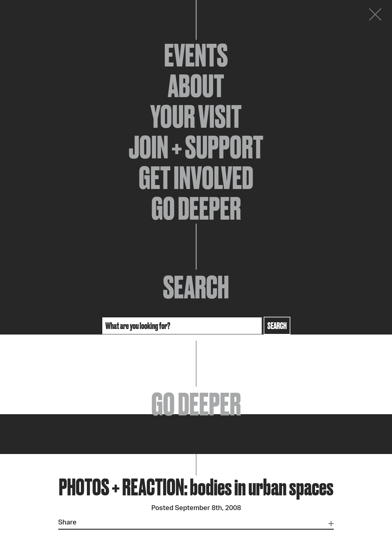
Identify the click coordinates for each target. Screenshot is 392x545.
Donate (338, 16)
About (196, 86)
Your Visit (196, 116)
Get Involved (196, 178)
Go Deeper (196, 208)
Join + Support (196, 147)
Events (196, 55)
